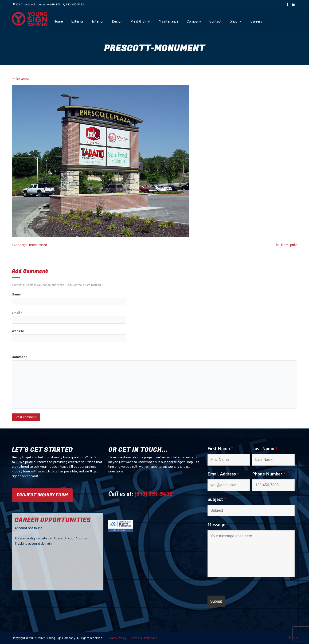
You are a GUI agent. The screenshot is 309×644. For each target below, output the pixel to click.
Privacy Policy (116, 638)
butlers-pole (287, 245)
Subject (217, 499)
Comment (19, 357)
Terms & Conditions (144, 638)
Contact (215, 21)
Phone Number (269, 474)
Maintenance (169, 21)
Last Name (265, 448)
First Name (220, 448)
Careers (256, 21)
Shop (236, 21)
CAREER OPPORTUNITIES (53, 520)
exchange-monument (30, 245)
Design (117, 21)
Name (17, 294)
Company (194, 21)
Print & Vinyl (141, 21)
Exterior (77, 21)
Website (18, 331)
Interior (98, 21)
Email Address (223, 474)
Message (218, 525)
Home (58, 21)
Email (17, 313)
